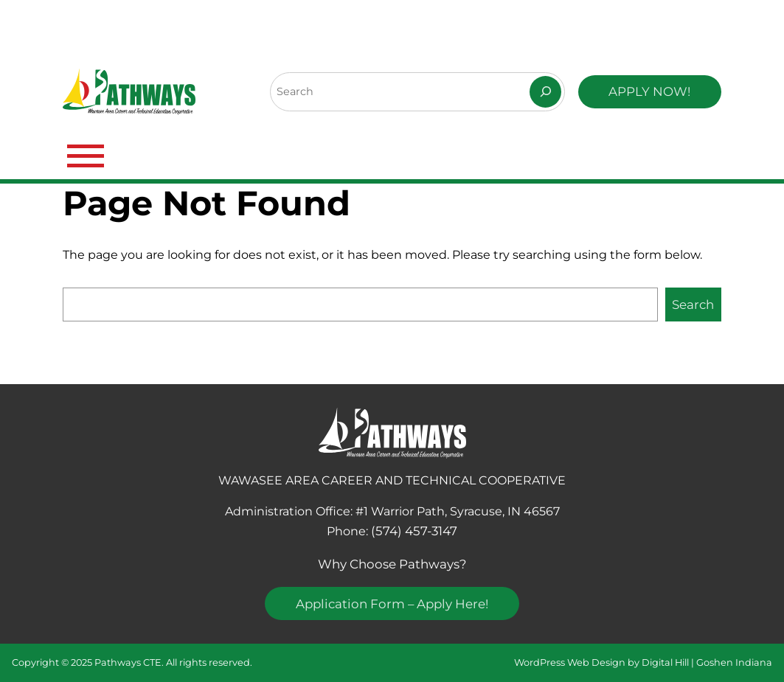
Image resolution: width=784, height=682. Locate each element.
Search (693, 305)
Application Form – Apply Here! (392, 604)
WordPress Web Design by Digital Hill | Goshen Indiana (643, 662)
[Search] (545, 92)
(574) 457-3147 (414, 531)
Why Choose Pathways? (392, 564)
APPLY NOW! (649, 91)
